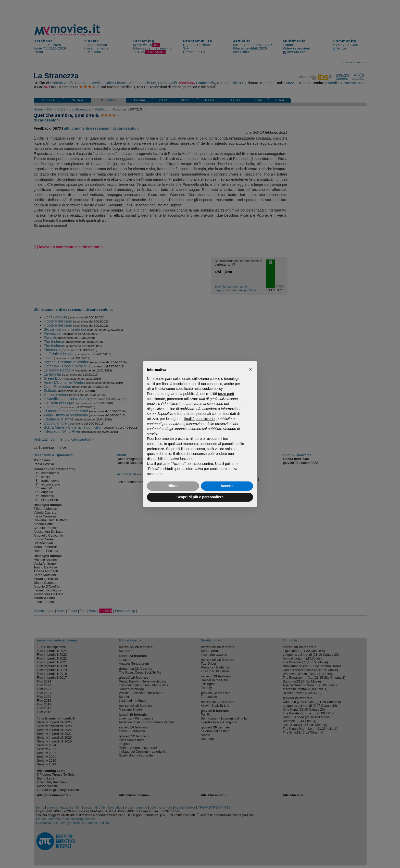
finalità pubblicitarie (199, 419)
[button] (251, 369)
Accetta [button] (227, 486)
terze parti (226, 394)
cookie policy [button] (212, 389)
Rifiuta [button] (173, 486)
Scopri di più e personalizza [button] (200, 497)
